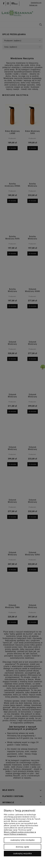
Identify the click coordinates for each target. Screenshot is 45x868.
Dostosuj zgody (22, 847)
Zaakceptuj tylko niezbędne (23, 840)
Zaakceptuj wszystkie (23, 854)
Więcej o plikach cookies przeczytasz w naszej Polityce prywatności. (20, 833)
